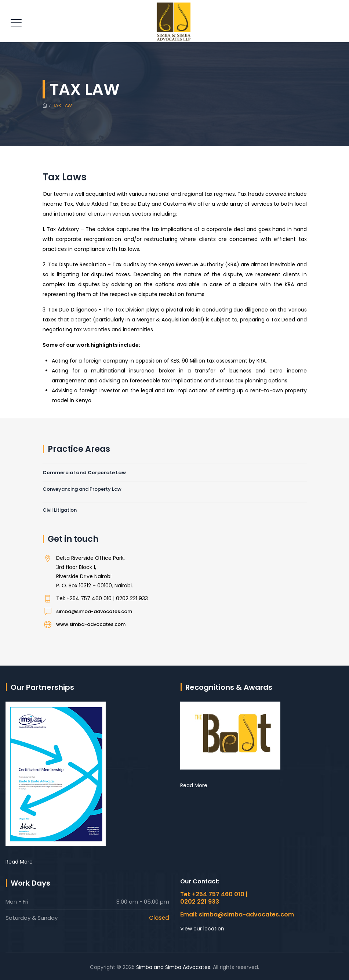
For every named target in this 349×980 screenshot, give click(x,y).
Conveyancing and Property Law (82, 489)
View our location (202, 929)
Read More (19, 862)
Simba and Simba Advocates (173, 967)
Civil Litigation (60, 510)
